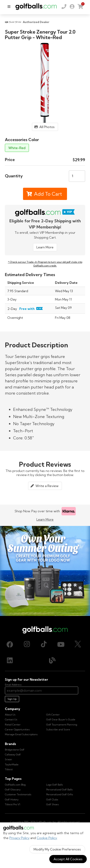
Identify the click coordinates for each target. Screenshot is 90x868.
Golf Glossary (13, 790)
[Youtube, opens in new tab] (61, 644)
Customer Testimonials (18, 794)
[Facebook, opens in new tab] (10, 644)
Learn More (45, 247)
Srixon (8, 759)
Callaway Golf (13, 754)
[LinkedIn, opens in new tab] (10, 660)
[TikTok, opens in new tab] (44, 644)
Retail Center (13, 725)
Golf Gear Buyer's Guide (61, 719)
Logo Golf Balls (55, 785)
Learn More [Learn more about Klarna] (45, 519)
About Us (10, 715)
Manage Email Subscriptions (21, 734)
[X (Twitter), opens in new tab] (78, 644)
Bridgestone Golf (15, 750)
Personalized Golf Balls (59, 790)
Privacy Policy (19, 838)
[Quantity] (77, 176)
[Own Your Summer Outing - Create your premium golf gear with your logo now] (45, 571)
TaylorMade (12, 764)
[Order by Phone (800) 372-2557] (64, 7)
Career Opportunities (17, 729)
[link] (72, 7)
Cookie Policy (47, 838)
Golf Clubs (52, 799)
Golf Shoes (53, 804)
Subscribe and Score (58, 729)
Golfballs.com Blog (15, 785)
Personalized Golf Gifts (60, 794)
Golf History (12, 799)
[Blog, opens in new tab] (52, 660)
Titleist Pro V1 (13, 804)
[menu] (9, 7)
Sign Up (12, 699)
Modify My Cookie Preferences (57, 849)
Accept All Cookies (68, 859)
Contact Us (11, 719)
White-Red (17, 148)
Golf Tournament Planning (62, 725)
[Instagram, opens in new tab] (27, 644)
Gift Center (53, 715)
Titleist (9, 769)
